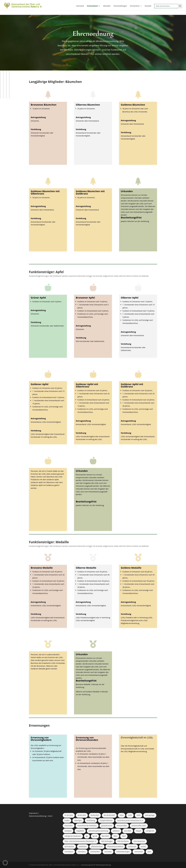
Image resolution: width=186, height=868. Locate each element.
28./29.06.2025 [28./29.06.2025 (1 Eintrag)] (109, 815)
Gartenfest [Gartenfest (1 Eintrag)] (69, 826)
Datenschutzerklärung (37, 816)
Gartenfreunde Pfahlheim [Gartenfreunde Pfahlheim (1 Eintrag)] (87, 826)
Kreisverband (92, 6)
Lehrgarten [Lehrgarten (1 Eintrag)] (150, 831)
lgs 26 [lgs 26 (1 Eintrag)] (95, 836)
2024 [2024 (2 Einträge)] (122, 815)
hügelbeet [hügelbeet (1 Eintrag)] (80, 831)
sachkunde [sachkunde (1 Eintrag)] (132, 846)
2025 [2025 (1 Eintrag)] (130, 815)
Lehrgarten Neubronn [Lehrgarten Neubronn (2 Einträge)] (73, 836)
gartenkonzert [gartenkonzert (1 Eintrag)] (107, 826)
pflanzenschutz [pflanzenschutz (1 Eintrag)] (97, 846)
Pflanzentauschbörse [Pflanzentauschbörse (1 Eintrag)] (115, 846)
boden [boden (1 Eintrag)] (67, 820)
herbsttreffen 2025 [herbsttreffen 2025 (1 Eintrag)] (139, 826)
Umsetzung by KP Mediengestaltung (96, 865)
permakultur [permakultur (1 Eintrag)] (69, 846)
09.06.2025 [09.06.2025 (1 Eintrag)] (95, 815)
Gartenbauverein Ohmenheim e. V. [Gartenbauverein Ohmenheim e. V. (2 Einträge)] (130, 820)
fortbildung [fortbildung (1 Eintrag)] (91, 820)
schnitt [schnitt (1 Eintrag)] (143, 846)
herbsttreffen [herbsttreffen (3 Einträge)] (122, 826)
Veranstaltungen (120, 6)
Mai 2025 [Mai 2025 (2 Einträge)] (105, 836)
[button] (5, 863)
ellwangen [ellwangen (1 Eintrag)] (78, 820)
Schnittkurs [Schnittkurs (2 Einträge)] (69, 852)
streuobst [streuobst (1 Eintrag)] (108, 852)
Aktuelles (107, 6)
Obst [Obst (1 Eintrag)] (124, 836)
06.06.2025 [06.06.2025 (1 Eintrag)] (82, 815)
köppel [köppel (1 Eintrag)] (138, 831)
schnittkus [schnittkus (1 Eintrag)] (82, 852)
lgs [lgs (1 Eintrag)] (87, 836)
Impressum (34, 813)
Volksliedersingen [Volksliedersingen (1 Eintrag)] (123, 852)
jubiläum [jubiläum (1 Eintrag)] (116, 831)
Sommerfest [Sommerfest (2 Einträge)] (95, 852)
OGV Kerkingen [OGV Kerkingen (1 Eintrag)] (107, 841)
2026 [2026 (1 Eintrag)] (138, 815)
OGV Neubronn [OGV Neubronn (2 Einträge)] (139, 841)
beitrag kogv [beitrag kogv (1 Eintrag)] (150, 815)
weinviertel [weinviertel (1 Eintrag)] (139, 852)
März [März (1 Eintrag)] (115, 836)
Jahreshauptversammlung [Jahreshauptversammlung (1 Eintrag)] (98, 831)
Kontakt (148, 6)
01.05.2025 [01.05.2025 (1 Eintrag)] (69, 815)
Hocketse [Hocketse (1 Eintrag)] (68, 831)
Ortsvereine (135, 6)
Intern (50, 816)
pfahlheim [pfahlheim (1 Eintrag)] (83, 846)
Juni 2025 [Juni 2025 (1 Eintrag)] (128, 831)
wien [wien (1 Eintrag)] (149, 852)
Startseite (80, 6)
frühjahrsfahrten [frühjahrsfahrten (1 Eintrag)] (106, 820)
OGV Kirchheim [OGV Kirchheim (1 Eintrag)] (123, 841)
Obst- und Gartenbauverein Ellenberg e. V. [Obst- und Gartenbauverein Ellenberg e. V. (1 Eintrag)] (80, 841)
